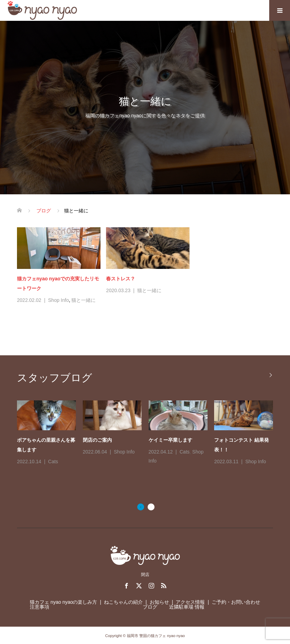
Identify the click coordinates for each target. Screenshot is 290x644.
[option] (148, 433)
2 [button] (151, 507)
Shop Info (59, 300)
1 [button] (141, 507)
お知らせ (159, 602)
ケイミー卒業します (170, 440)
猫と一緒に (84, 300)
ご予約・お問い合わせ (236, 602)
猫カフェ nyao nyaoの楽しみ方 (64, 602)
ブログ (150, 607)
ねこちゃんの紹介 (123, 602)
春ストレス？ (121, 279)
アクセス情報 (190, 602)
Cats (53, 461)
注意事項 (39, 607)
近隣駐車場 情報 (187, 607)
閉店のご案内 (97, 440)
